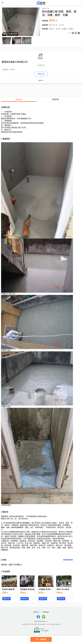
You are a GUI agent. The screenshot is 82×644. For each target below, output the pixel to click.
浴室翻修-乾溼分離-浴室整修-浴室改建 (53, 592)
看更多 (40, 81)
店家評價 (55, 100)
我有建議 (46, 615)
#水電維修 (12, 70)
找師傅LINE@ (44, 620)
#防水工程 (46, 8)
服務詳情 (19, 100)
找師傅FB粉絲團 (38, 620)
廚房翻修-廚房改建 (27, 592)
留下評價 (67, 562)
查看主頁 (41, 74)
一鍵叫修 (42, 639)
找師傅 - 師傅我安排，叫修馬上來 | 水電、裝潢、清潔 (41, 3)
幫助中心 (36, 615)
